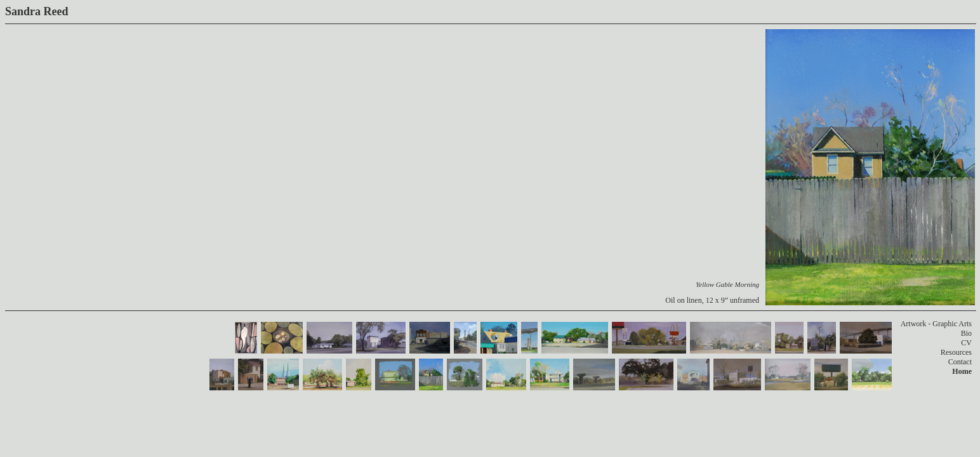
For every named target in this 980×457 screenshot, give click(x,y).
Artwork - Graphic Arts (936, 324)
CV (966, 343)
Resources (956, 352)
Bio (966, 333)
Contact (960, 362)
